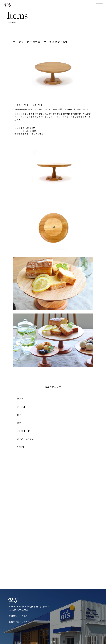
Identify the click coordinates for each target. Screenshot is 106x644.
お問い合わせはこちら (19, 621)
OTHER (21, 447)
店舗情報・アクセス (18, 616)
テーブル (21, 407)
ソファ (20, 399)
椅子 (19, 415)
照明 (19, 423)
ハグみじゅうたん (26, 439)
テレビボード (24, 431)
